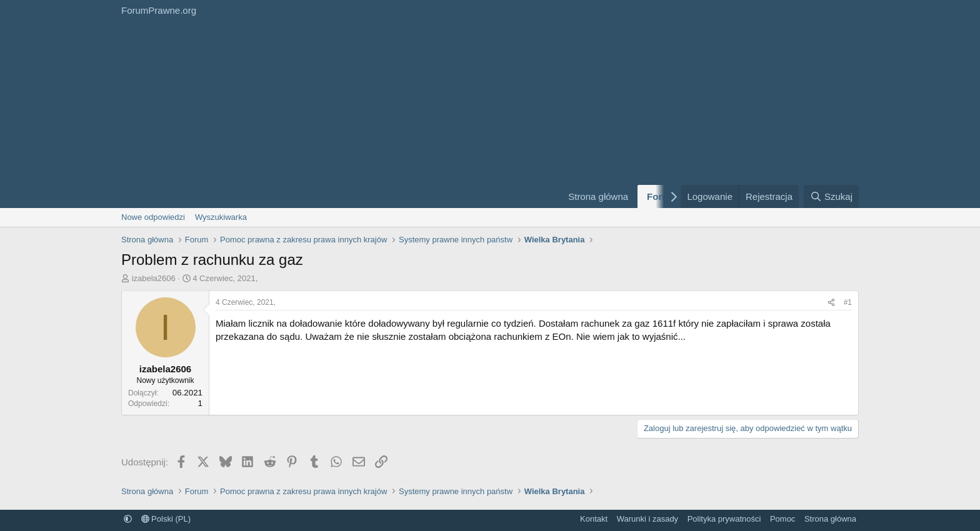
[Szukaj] (831, 196)
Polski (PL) (166, 519)
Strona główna (598, 196)
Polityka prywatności (724, 519)
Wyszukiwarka (221, 217)
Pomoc (782, 519)
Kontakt (594, 519)
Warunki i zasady (648, 519)
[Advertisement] (334, 114)
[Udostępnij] (831, 303)
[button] (128, 519)
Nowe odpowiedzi (153, 217)
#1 (848, 302)
